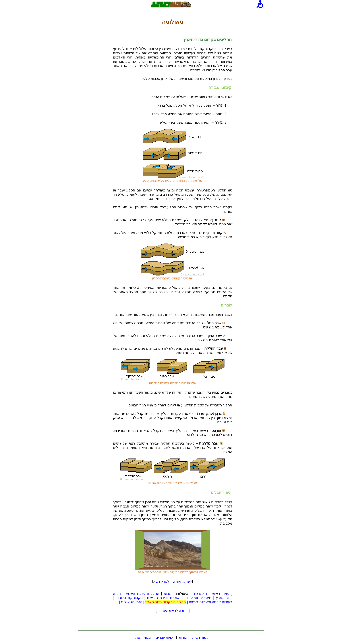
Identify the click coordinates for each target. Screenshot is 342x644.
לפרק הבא (161, 581)
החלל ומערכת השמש (142, 594)
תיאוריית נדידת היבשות (165, 598)
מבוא (168, 594)
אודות (183, 637)
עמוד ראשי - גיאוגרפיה (211, 594)
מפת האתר (142, 637)
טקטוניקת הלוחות (129, 598)
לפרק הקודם (182, 581)
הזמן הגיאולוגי (132, 602)
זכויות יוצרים (165, 637)
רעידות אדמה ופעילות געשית (211, 602)
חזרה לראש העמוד (173, 611)
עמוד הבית (200, 637)
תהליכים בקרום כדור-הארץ (166, 602)
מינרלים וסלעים (199, 598)
